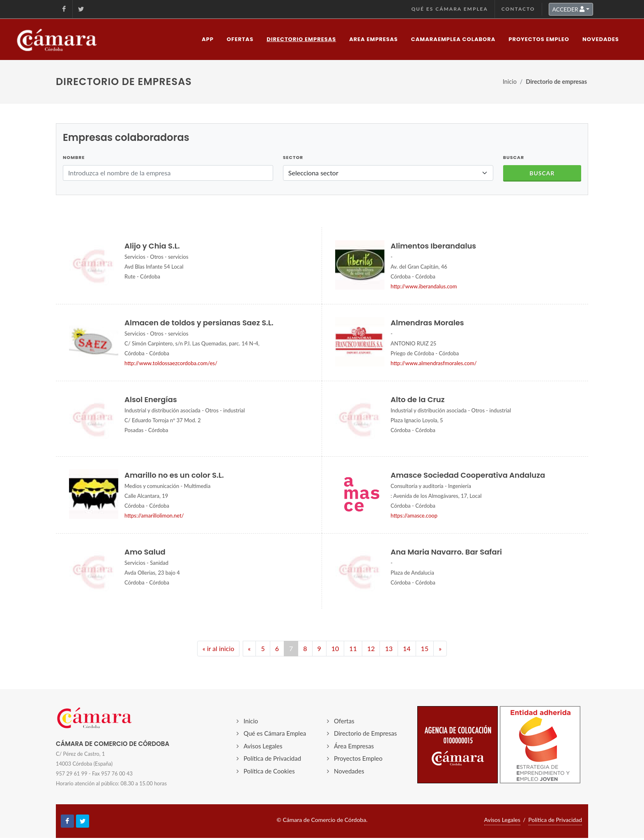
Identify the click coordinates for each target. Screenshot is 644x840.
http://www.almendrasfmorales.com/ (434, 363)
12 (371, 648)
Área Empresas (354, 746)
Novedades (349, 771)
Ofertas (344, 721)
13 (389, 648)
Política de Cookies (269, 771)
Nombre (74, 157)
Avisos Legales (263, 746)
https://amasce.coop (414, 516)
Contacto (518, 9)
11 (353, 648)
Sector (293, 157)
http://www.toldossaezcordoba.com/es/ (171, 363)
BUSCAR (514, 157)
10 (335, 648)
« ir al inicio (218, 648)
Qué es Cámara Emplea (449, 9)
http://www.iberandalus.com (424, 286)
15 (425, 648)
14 (407, 648)
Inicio (510, 82)
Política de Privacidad (272, 758)
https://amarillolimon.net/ (154, 516)
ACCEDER (569, 9)
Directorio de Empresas (365, 733)
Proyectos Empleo (358, 758)
